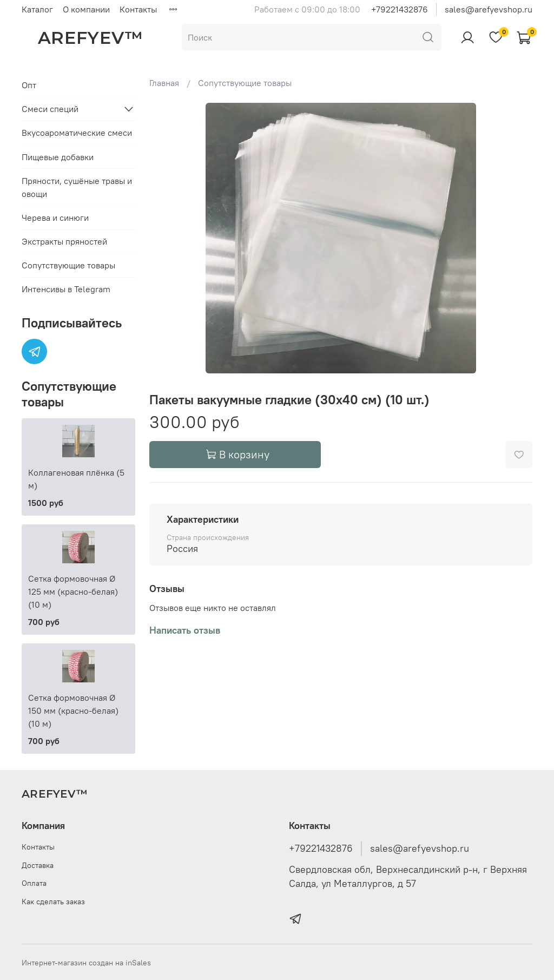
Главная (164, 83)
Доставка (38, 865)
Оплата (34, 883)
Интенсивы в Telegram (66, 289)
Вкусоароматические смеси (77, 133)
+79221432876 (400, 9)
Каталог (37, 9)
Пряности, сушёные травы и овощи (77, 187)
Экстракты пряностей (64, 241)
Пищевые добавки (58, 157)
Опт (29, 85)
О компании (86, 9)
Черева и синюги (55, 218)
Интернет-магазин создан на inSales (86, 963)
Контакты (138, 9)
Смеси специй (50, 109)
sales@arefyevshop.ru (489, 9)
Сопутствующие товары (245, 83)
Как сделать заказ (53, 902)
